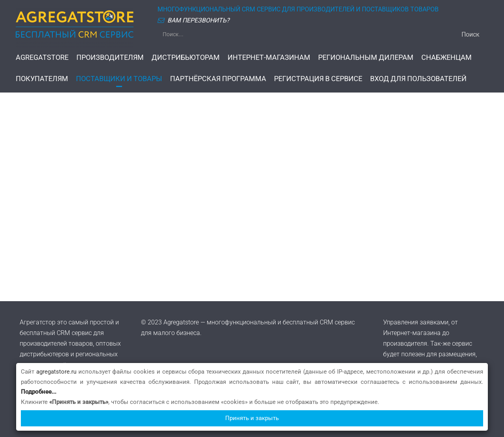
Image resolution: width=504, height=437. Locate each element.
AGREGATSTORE (42, 57)
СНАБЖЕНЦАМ (447, 57)
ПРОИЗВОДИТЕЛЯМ (110, 57)
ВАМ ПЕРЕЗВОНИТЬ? (198, 20)
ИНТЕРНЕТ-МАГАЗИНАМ (269, 57)
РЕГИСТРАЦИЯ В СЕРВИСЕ (318, 79)
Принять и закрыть (252, 418)
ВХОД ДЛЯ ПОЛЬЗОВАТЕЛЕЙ (418, 79)
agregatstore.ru (56, 372)
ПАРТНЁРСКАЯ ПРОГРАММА (218, 79)
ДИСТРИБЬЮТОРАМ (186, 57)
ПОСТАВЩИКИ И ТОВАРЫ (119, 79)
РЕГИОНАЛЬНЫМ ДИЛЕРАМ (366, 57)
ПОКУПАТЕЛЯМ (42, 79)
